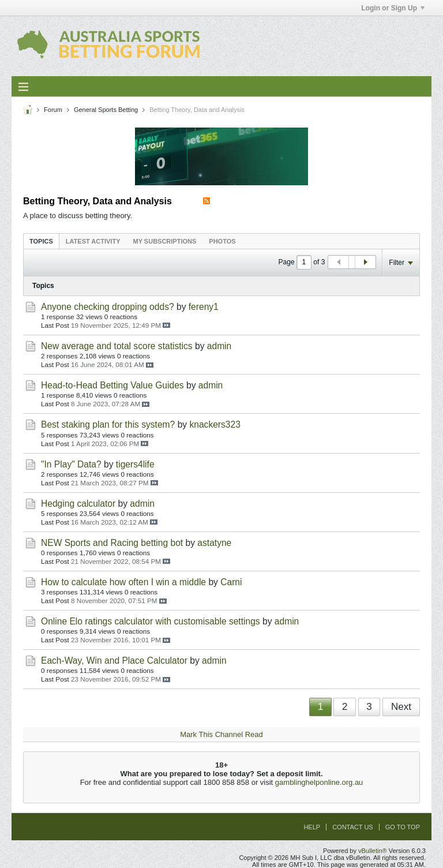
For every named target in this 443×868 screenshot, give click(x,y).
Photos (222, 241)
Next (401, 707)
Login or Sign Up (393, 8)
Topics (41, 241)
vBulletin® (373, 851)
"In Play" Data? (71, 464)
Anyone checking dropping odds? (108, 307)
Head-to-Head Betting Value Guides (112, 385)
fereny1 (204, 307)
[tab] (41, 241)
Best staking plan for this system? (108, 424)
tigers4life (135, 464)
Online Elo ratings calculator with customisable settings (151, 621)
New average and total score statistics (117, 346)
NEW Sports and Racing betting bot (112, 543)
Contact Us (353, 827)
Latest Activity (93, 241)
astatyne (214, 543)
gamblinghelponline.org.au (319, 782)
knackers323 (215, 424)
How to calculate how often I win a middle (123, 582)
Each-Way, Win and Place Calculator (114, 661)
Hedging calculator (78, 504)
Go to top (403, 827)
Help (312, 827)
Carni (231, 582)
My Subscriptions (165, 241)
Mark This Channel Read (221, 734)
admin (219, 346)
